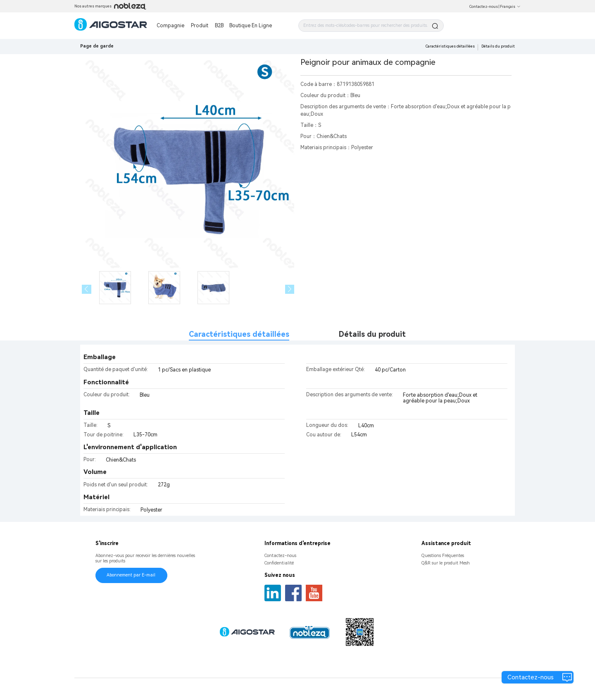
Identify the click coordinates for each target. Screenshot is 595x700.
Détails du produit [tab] (372, 334)
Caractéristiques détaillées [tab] (239, 334)
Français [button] (510, 7)
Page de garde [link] (97, 46)
